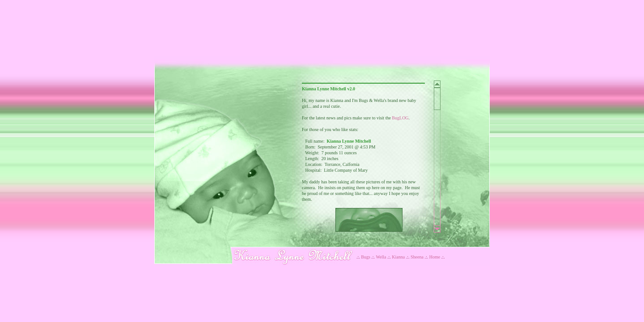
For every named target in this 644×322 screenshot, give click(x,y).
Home (435, 257)
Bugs (366, 257)
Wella (381, 257)
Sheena (417, 257)
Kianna (398, 257)
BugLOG (400, 118)
